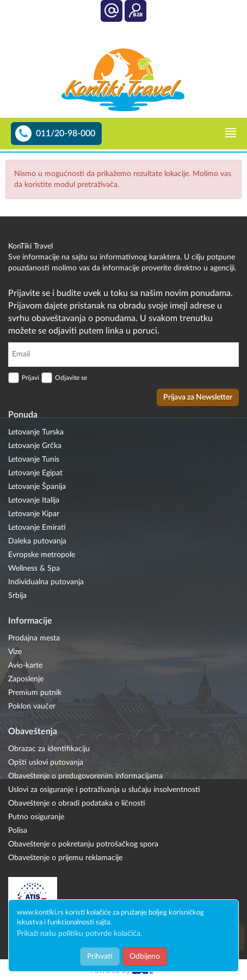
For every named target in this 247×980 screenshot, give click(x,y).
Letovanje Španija (37, 487)
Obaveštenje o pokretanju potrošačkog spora (83, 844)
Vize (15, 652)
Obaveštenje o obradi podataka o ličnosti (77, 803)
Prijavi (30, 378)
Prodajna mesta (34, 638)
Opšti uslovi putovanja (46, 763)
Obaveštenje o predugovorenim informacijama (85, 776)
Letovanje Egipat (35, 473)
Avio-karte (25, 666)
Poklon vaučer (32, 706)
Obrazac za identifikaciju (49, 749)
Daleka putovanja (37, 541)
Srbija (17, 596)
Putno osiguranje (36, 817)
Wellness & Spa (34, 568)
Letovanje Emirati (37, 528)
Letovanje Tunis (34, 459)
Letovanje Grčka (35, 446)
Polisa (18, 831)
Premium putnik (35, 693)
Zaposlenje (26, 679)
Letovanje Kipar (34, 514)
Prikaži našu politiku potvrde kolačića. (79, 934)
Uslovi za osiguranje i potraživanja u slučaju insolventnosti (104, 790)
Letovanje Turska (36, 432)
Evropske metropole (42, 555)
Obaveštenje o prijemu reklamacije (65, 858)
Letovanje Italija (34, 500)
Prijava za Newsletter (198, 397)
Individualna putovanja (46, 582)
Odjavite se (71, 378)
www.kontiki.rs (40, 913)
